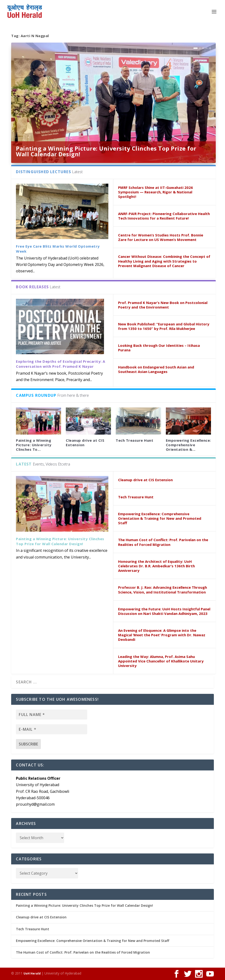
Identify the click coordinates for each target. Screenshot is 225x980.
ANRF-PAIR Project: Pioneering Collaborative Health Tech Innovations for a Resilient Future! (164, 216)
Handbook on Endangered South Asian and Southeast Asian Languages (156, 369)
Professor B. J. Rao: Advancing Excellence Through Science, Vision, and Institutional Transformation (163, 590)
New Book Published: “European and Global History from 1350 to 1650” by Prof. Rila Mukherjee (164, 326)
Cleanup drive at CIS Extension (85, 443)
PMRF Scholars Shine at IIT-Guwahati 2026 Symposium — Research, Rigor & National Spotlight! (156, 192)
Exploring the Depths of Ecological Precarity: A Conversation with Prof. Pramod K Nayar (61, 364)
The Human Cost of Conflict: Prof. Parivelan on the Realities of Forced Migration (163, 542)
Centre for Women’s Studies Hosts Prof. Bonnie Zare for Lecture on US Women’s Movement (161, 237)
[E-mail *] (52, 729)
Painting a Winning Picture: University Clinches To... (34, 445)
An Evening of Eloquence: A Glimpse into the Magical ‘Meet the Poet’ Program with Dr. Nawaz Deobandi (162, 635)
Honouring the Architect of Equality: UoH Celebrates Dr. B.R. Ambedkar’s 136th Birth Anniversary (156, 566)
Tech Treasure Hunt (134, 440)
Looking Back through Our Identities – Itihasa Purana (159, 348)
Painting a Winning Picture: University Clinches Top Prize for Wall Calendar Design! (106, 151)
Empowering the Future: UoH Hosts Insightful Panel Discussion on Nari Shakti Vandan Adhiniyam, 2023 (164, 611)
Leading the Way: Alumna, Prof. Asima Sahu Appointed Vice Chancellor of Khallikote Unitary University (161, 661)
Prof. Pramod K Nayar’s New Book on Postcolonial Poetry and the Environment (163, 305)
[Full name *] (52, 715)
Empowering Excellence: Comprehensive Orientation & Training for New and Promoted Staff (160, 518)
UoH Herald (32, 973)
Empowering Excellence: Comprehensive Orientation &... (188, 445)
